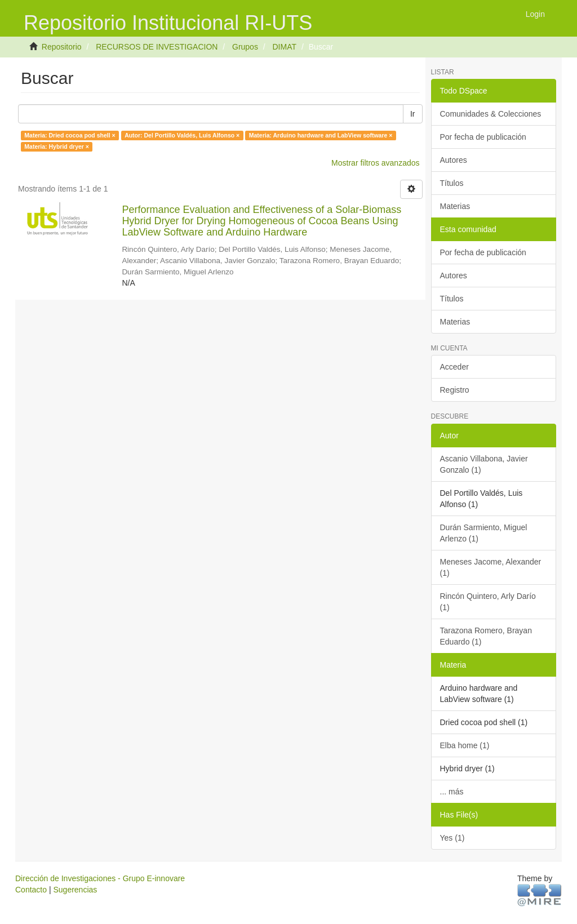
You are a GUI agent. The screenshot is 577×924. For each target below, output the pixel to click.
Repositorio (62, 47)
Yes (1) (452, 838)
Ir (413, 114)
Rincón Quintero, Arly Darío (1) (488, 602)
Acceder (454, 367)
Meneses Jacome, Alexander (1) (491, 567)
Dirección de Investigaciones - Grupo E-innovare (100, 878)
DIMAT (284, 47)
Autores (454, 160)
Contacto (31, 890)
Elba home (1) (465, 745)
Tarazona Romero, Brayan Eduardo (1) (486, 636)
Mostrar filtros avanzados (375, 163)
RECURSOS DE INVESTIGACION (157, 47)
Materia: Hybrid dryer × (57, 146)
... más (452, 792)
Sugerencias (75, 890)
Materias (455, 206)
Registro (455, 390)
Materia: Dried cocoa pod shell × (70, 135)
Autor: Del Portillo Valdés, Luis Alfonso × (182, 135)
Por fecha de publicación (483, 137)
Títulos (452, 183)
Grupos (245, 47)
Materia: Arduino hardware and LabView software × (321, 135)
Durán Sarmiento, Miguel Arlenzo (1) (484, 533)
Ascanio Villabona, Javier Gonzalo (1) (484, 464)
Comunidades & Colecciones (491, 114)
